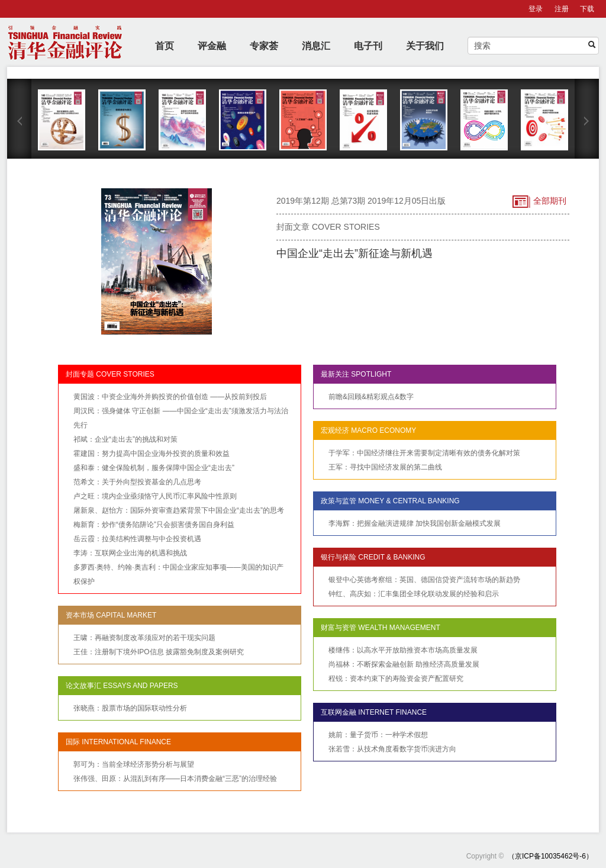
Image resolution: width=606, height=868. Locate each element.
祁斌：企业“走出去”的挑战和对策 (125, 439)
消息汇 (316, 46)
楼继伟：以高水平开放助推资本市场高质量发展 (403, 650)
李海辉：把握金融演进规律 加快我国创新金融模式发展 (415, 523)
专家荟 (264, 46)
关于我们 (425, 46)
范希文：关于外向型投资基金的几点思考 (137, 482)
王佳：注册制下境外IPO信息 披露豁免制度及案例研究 (159, 652)
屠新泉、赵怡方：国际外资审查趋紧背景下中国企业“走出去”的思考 (179, 510)
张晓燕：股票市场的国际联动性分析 (130, 708)
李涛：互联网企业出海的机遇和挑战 (130, 553)
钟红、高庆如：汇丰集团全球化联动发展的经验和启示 (414, 594)
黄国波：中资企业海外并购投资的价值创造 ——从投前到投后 (170, 397)
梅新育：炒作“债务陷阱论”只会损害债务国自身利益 (154, 525)
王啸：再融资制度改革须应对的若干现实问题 (144, 638)
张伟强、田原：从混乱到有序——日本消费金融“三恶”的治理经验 (175, 779)
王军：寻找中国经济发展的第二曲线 (385, 467)
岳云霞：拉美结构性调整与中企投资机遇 (137, 539)
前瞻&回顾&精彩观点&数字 (371, 397)
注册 (562, 9)
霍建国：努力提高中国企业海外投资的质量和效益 (151, 454)
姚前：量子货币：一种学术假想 (378, 735)
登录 (536, 9)
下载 (587, 9)
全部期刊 (539, 202)
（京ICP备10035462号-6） (550, 856)
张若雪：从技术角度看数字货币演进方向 (392, 749)
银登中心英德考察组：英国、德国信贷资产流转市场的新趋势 (424, 580)
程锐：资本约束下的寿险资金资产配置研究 (396, 679)
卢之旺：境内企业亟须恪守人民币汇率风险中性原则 (155, 496)
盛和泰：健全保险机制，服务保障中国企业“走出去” (154, 468)
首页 (165, 46)
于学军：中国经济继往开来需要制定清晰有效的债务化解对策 (424, 453)
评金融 (212, 46)
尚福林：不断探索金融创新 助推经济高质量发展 (404, 664)
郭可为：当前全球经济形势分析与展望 (134, 764)
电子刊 (368, 46)
